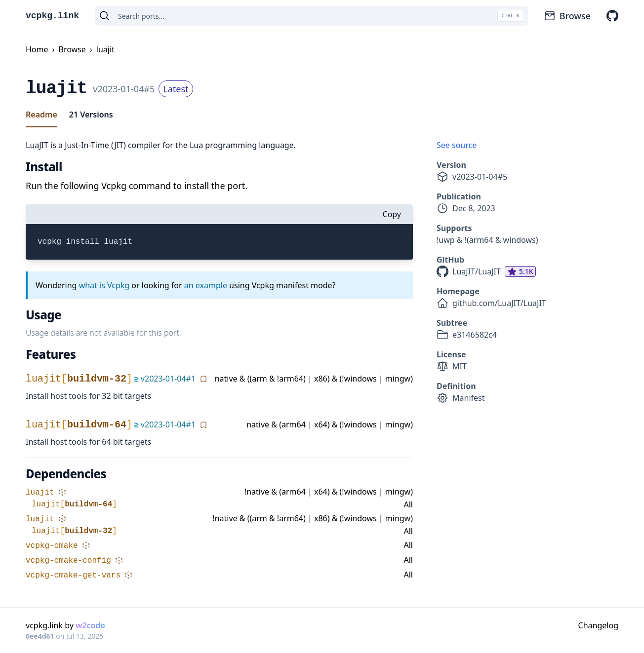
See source (457, 145)
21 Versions (91, 115)
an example (206, 285)
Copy (392, 214)
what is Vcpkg (104, 285)
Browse (567, 16)
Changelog (598, 625)
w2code (90, 625)
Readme (41, 115)
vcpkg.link (52, 16)
